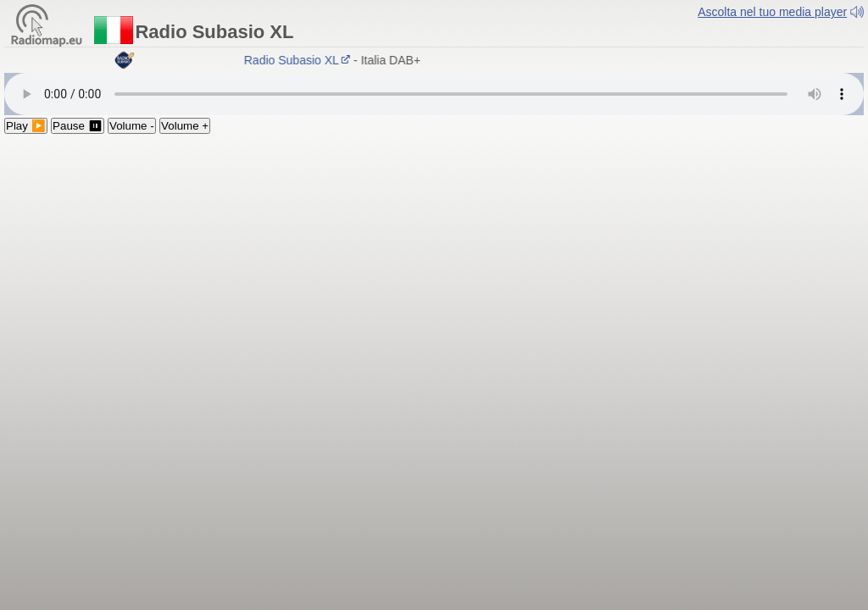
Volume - (132, 126)
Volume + (185, 126)
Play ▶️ (26, 126)
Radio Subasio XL (300, 60)
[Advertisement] (434, 261)
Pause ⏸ (78, 126)
